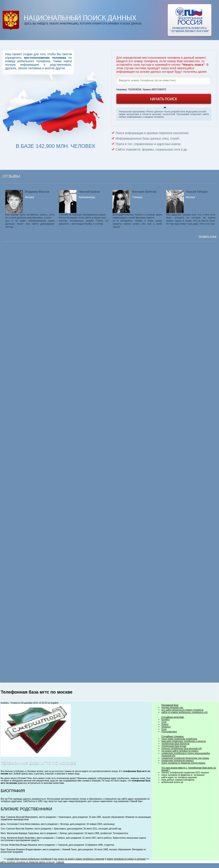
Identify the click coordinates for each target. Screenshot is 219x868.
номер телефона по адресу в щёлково (126, 859)
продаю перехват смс (172, 707)
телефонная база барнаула (175, 744)
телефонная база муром (174, 746)
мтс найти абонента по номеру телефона (182, 710)
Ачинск (165, 724)
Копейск (165, 720)
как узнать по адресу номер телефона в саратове (79, 859)
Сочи (164, 722)
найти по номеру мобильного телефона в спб (185, 712)
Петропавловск (169, 732)
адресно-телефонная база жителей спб (181, 748)
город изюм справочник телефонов (179, 739)
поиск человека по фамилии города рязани (183, 763)
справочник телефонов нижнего (177, 761)
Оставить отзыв (208, 236)
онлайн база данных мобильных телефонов (29, 859)
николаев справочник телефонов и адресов (184, 741)
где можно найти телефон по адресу (180, 751)
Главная (60, 862)
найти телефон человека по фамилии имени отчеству (27, 862)
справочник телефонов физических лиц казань (185, 758)
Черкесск (166, 727)
